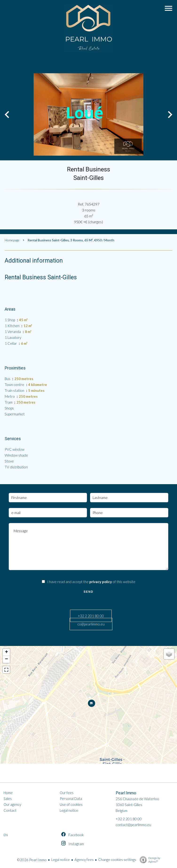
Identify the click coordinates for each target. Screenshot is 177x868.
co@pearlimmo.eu (91, 624)
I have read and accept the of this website (91, 582)
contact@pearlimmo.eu (133, 825)
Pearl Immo (126, 793)
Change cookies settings (117, 860)
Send (88, 592)
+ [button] (6, 652)
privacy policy (101, 582)
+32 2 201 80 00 (91, 616)
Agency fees (84, 860)
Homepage (12, 240)
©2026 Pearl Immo (32, 860)
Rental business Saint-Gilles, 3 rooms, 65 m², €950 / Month (71, 240)
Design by (149, 860)
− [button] (6, 659)
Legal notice (61, 860)
